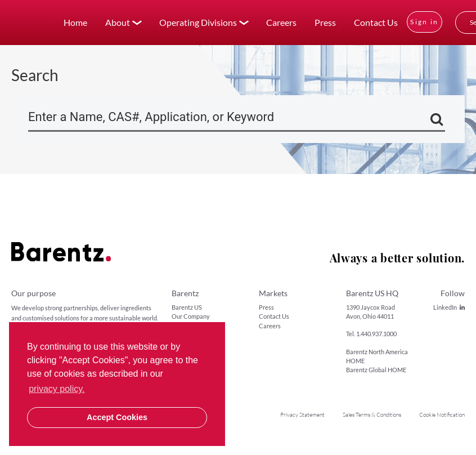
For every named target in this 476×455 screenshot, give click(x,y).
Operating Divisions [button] (198, 22)
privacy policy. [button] (57, 389)
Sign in (425, 22)
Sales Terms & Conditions (372, 415)
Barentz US (187, 307)
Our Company (191, 316)
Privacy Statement (302, 415)
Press (325, 22)
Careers (281, 22)
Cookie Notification (442, 415)
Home (75, 22)
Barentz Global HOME (376, 370)
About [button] (118, 22)
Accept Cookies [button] (117, 417)
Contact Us (376, 22)
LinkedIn (449, 307)
